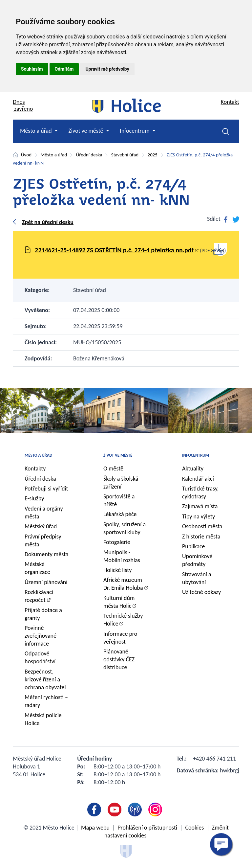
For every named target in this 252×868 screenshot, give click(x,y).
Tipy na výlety (199, 516)
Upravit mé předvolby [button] (107, 69)
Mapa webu (95, 828)
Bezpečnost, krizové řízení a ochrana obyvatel (45, 679)
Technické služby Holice (123, 620)
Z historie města (201, 537)
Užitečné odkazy (201, 592)
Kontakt (230, 102)
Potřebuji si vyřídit (46, 489)
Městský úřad (41, 526)
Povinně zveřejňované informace (41, 636)
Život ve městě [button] (86, 131)
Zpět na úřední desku (48, 222)
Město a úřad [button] (37, 131)
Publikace (194, 546)
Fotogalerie (117, 542)
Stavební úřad (125, 155)
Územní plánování (46, 582)
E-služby (34, 498)
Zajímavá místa (200, 506)
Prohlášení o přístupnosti (147, 828)
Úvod (26, 155)
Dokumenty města (46, 554)
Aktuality (193, 468)
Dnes (23, 105)
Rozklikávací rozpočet (39, 596)
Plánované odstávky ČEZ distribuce (119, 659)
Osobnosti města (202, 526)
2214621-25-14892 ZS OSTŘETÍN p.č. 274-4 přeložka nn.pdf (114, 250)
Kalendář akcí (198, 479)
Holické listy (117, 570)
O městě (113, 468)
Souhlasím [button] (32, 69)
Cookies (194, 828)
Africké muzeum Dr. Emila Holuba (123, 584)
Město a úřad (54, 155)
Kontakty (35, 468)
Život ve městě (118, 455)
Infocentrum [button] (135, 131)
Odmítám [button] (64, 69)
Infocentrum (196, 455)
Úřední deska (89, 155)
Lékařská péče (120, 514)
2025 (153, 155)
